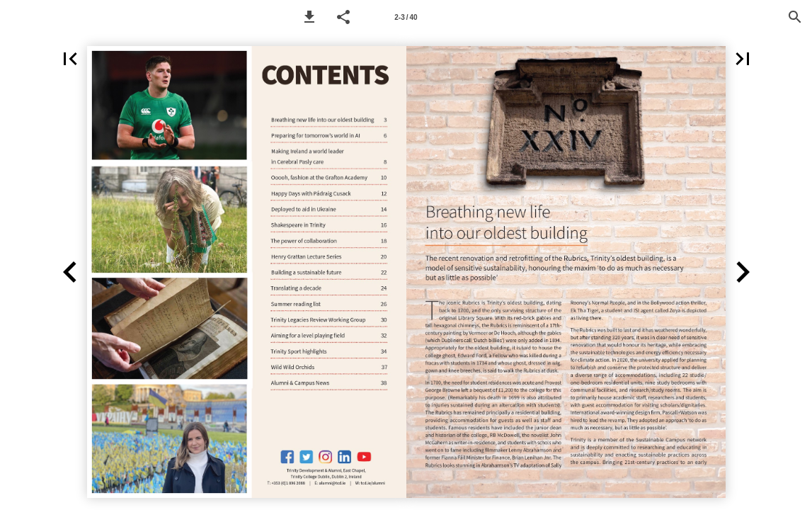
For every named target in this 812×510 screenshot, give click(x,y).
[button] (309, 17)
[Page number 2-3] (406, 17)
